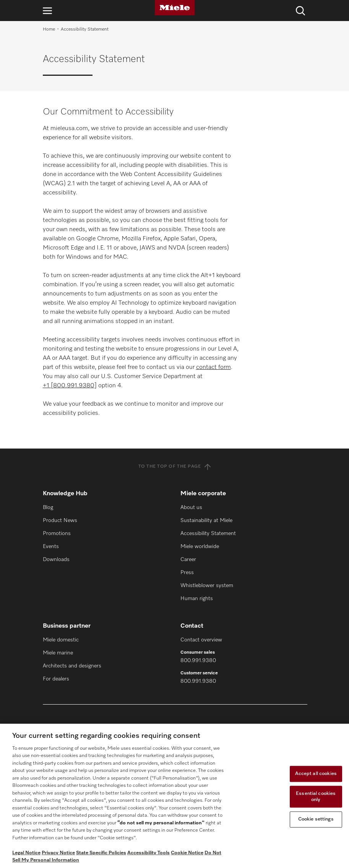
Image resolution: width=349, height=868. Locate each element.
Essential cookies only (316, 797)
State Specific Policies (101, 853)
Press (187, 573)
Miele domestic (61, 640)
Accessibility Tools (149, 853)
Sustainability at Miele (206, 520)
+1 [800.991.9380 (69, 386)
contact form (213, 367)
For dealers (56, 679)
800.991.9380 (198, 661)
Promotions (57, 534)
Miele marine (58, 653)
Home (49, 29)
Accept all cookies (316, 774)
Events (51, 547)
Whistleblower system (207, 586)
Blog (48, 507)
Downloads (56, 560)
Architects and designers (72, 666)
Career (188, 560)
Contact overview (201, 640)
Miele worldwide (200, 547)
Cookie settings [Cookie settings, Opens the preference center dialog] (316, 820)
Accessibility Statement (208, 534)
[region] (174, 796)
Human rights (197, 599)
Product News (60, 520)
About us (191, 507)
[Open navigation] (47, 11)
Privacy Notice (58, 853)
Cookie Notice (187, 853)
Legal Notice (26, 853)
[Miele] (175, 8)
